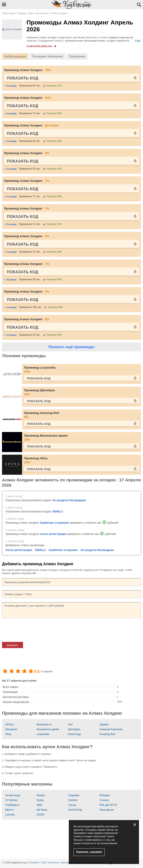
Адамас (104, 724)
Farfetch (73, 800)
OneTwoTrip (75, 810)
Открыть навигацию (4, 4)
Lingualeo (74, 795)
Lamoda (10, 815)
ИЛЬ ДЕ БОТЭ (108, 805)
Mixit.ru (9, 810)
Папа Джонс (107, 810)
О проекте (33, 863)
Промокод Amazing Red (82, 415)
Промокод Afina (82, 460)
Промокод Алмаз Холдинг (27, 70)
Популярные (77, 56)
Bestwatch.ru (44, 724)
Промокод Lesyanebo (82, 370)
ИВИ (39, 805)
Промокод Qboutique (82, 392)
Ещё (138, 41)
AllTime (10, 724)
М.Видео (105, 795)
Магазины (66, 863)
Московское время (48, 729)
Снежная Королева (111, 729)
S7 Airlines (11, 800)
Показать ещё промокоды (71, 347)
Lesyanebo (43, 734)
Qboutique (74, 729)
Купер (40, 800)
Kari (70, 724)
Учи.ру (72, 805)
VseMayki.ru (12, 805)
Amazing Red (107, 734)
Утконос (104, 800)
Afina (8, 734)
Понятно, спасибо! (89, 852)
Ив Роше (42, 810)
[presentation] (32, 630)
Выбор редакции (15, 56)
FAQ (44, 863)
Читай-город (13, 795)
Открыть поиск (139, 5)
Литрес (41, 795)
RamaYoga (74, 734)
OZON (41, 815)
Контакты (54, 863)
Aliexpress (11, 729)
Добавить (13, 645)
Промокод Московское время (82, 438)
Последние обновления (47, 56)
